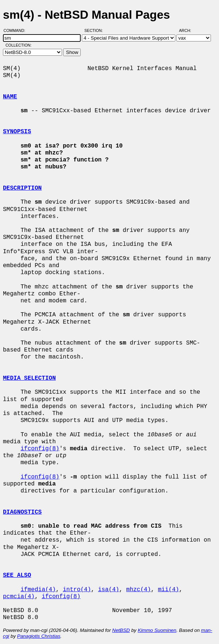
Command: (17, 30)
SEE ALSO (17, 575)
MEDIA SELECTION (29, 378)
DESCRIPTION (22, 188)
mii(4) (168, 590)
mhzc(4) (138, 590)
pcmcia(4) (19, 597)
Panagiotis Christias (39, 636)
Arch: (188, 30)
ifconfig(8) (40, 449)
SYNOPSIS (17, 132)
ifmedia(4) (38, 590)
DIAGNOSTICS (22, 512)
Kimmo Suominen (157, 630)
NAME (10, 97)
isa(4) (109, 590)
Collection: (19, 45)
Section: (95, 30)
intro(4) (77, 590)
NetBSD (121, 630)
